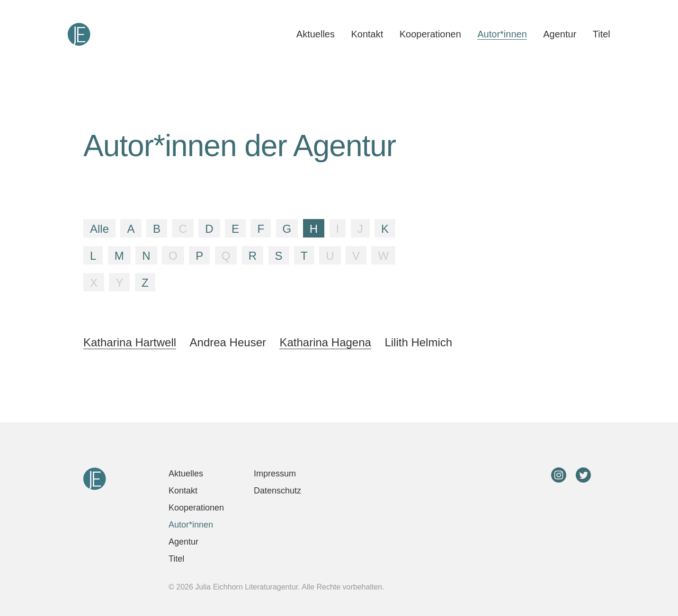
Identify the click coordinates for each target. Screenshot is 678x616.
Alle (99, 229)
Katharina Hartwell (130, 342)
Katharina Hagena (325, 342)
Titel (602, 34)
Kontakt (367, 34)
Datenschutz (277, 491)
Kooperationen (430, 34)
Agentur (560, 34)
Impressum (275, 474)
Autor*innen (502, 34)
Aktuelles (316, 34)
